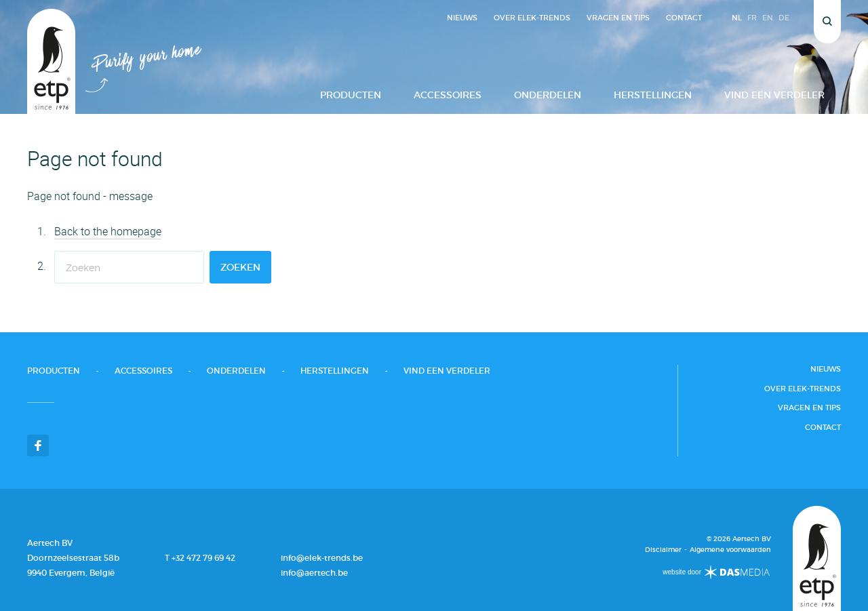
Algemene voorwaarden (730, 550)
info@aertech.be (314, 573)
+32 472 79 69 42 (203, 558)
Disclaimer (663, 550)
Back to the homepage (108, 231)
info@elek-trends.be (322, 558)
